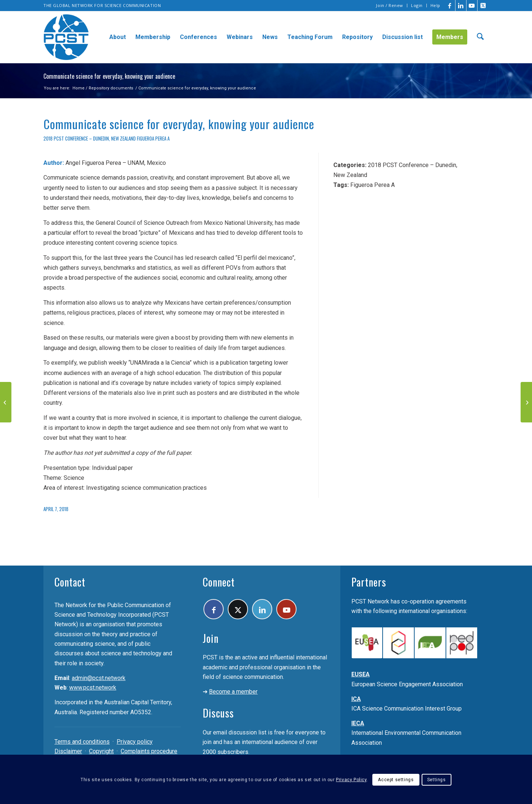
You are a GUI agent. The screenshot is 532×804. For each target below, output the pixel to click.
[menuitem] (390, 6)
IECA (358, 723)
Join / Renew (390, 5)
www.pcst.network (93, 688)
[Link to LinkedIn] (461, 6)
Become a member (233, 692)
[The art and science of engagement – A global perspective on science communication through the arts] (526, 402)
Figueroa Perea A (153, 139)
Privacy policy (135, 742)
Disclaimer (68, 751)
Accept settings (396, 780)
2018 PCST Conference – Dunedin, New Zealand (90, 139)
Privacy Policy (351, 780)
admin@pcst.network (99, 678)
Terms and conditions (82, 742)
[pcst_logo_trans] (66, 37)
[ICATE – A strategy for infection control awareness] (6, 402)
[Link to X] (483, 6)
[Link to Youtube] (472, 6)
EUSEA (361, 674)
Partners (369, 582)
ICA (356, 699)
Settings (437, 780)
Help (435, 5)
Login (417, 5)
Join (211, 638)
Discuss (218, 713)
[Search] (480, 37)
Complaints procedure (149, 751)
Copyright (101, 751)
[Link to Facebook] (450, 6)
